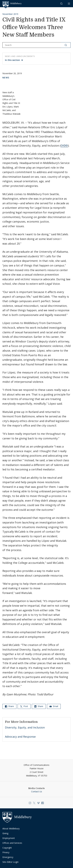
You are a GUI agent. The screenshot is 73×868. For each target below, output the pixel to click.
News (6, 78)
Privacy (6, 852)
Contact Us (37, 791)
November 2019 (10, 14)
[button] (62, 4)
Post (24, 706)
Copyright (7, 848)
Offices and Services (12, 843)
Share (9, 706)
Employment (9, 838)
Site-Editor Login (10, 862)
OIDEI (64, 146)
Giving (5, 833)
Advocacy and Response (20, 737)
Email (54, 706)
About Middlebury (11, 829)
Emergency (8, 857)
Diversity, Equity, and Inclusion (25, 727)
